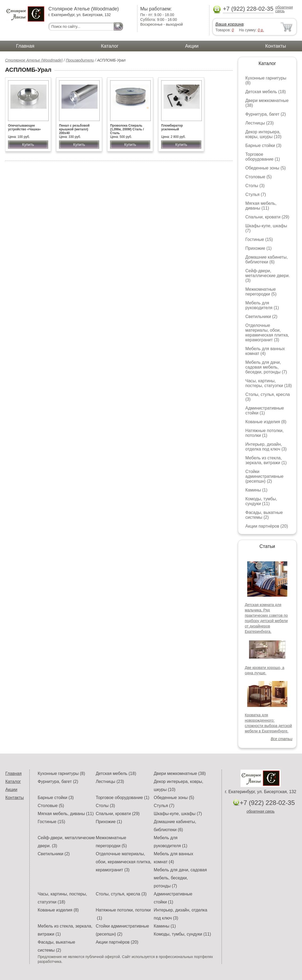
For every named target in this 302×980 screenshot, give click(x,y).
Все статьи (282, 739)
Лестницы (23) (260, 123)
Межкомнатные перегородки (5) (261, 292)
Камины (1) (256, 490)
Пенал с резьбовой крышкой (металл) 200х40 (74, 129)
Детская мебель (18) (266, 92)
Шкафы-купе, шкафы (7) (178, 814)
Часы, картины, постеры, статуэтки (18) (269, 383)
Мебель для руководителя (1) (262, 305)
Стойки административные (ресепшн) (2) (264, 476)
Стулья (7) (256, 194)
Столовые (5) (259, 177)
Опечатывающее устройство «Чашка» (24, 127)
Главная (25, 46)
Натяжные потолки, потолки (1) (264, 433)
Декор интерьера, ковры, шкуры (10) (263, 134)
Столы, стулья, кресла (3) (121, 894)
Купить (28, 145)
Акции (192, 46)
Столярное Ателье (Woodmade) (34, 60)
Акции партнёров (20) (267, 526)
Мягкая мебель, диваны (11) (261, 206)
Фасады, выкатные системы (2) (264, 515)
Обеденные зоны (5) (266, 168)
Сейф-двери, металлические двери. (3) (268, 276)
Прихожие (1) (258, 248)
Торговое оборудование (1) (263, 157)
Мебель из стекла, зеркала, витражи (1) (266, 460)
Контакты (276, 46)
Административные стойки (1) (265, 410)
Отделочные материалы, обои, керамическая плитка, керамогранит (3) (267, 333)
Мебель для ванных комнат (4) (265, 351)
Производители (80, 60)
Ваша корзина (229, 24)
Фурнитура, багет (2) (266, 114)
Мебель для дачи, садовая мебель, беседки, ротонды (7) (266, 367)
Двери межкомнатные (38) (180, 773)
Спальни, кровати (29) (267, 217)
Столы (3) (255, 186)
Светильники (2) (261, 317)
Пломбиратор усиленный (172, 127)
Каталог (110, 46)
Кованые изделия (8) (266, 422)
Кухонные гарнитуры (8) (61, 773)
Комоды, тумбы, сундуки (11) (261, 501)
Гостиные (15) (259, 239)
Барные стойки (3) (263, 145)
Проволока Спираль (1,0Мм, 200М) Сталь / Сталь (127, 129)
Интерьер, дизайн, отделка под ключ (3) (266, 447)
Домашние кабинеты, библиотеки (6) (267, 260)
